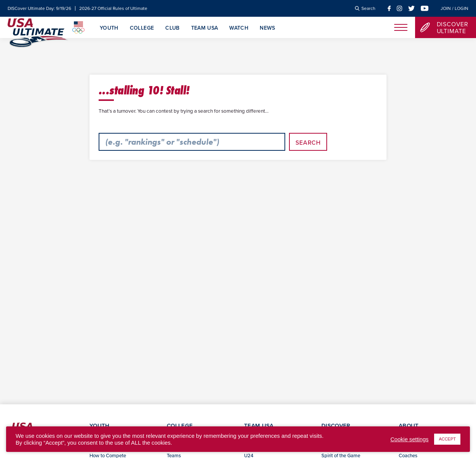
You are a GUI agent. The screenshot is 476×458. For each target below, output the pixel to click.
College (142, 28)
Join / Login (454, 8)
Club (172, 28)
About (409, 425)
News (267, 28)
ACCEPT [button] (447, 439)
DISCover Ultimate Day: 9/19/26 (39, 8)
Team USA (205, 28)
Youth (109, 28)
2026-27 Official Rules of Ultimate (113, 8)
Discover (336, 425)
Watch (239, 28)
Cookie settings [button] (409, 439)
